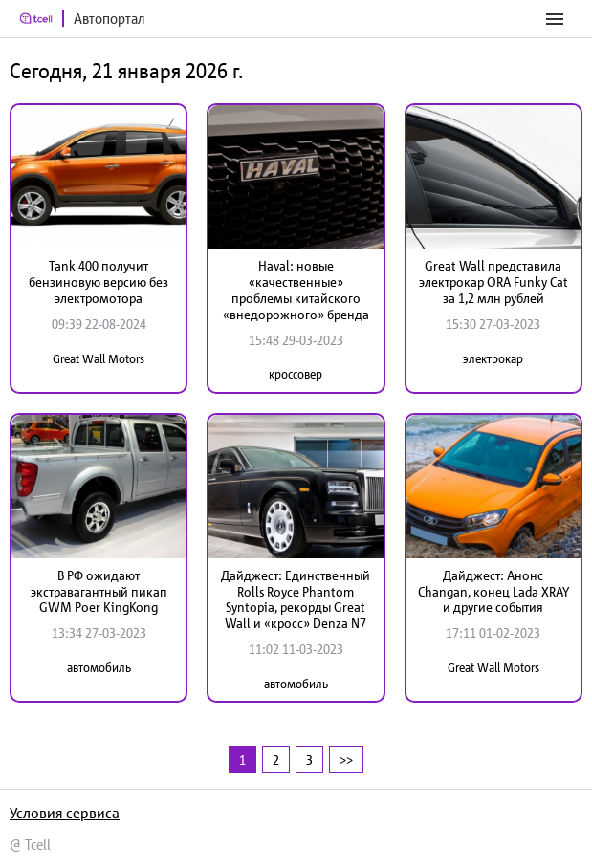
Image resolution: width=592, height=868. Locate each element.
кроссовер (296, 374)
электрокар (493, 359)
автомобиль (99, 668)
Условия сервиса (65, 813)
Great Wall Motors (99, 359)
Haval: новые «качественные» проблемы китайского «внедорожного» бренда (296, 290)
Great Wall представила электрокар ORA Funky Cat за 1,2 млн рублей (493, 282)
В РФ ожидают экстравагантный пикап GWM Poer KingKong (99, 592)
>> (346, 759)
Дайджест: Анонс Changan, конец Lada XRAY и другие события (493, 592)
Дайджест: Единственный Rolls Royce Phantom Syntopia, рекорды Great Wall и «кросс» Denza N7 (296, 599)
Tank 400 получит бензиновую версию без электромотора (99, 282)
